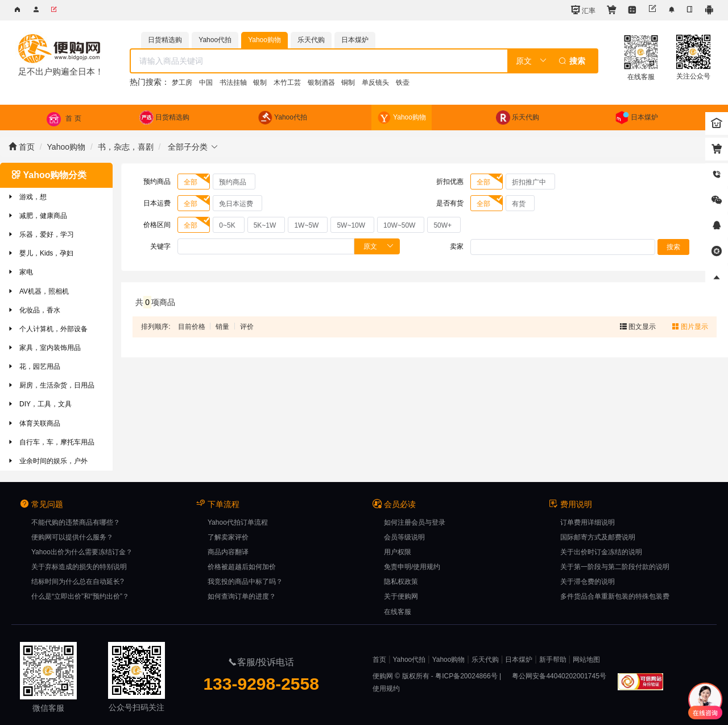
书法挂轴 (233, 83)
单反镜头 (375, 83)
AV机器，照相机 (38, 291)
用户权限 (398, 552)
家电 (20, 272)
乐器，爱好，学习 (40, 234)
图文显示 (639, 327)
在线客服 (398, 612)
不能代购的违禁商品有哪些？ (76, 522)
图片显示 (690, 327)
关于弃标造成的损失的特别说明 (79, 567)
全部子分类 (192, 147)
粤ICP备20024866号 (466, 676)
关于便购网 (401, 596)
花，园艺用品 (34, 366)
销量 (222, 327)
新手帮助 (553, 660)
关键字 (160, 246)
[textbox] (319, 61)
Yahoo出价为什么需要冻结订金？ (82, 552)
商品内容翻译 (228, 552)
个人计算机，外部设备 (47, 329)
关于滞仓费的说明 (588, 582)
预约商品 (157, 182)
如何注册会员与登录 (415, 522)
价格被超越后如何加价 (242, 567)
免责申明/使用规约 (412, 567)
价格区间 (157, 225)
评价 (247, 327)
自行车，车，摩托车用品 (51, 442)
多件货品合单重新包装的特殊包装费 (615, 596)
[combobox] (364, 61)
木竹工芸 (287, 83)
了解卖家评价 (228, 537)
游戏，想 (27, 197)
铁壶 (403, 83)
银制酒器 (321, 83)
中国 (206, 83)
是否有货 (450, 203)
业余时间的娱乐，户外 (47, 461)
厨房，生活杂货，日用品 (51, 385)
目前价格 (192, 327)
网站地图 (586, 660)
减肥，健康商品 (37, 216)
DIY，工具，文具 (39, 404)
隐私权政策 (401, 582)
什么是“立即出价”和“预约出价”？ (80, 596)
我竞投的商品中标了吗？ (245, 582)
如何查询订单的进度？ (242, 596)
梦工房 (182, 83)
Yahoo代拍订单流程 (238, 522)
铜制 (348, 83)
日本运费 (157, 203)
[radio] (194, 182)
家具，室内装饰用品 (44, 348)
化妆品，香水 (34, 310)
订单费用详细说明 (588, 522)
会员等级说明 (404, 537)
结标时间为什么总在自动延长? (78, 582)
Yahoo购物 (66, 147)
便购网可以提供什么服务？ (72, 537)
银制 (260, 83)
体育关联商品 (34, 423)
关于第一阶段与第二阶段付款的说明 (615, 567)
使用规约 (386, 689)
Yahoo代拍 (409, 660)
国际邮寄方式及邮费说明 (598, 537)
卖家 (457, 246)
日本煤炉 (519, 660)
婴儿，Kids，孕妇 (40, 253)
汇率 (583, 10)
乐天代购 (485, 660)
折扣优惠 (450, 182)
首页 (22, 147)
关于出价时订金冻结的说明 (601, 552)
